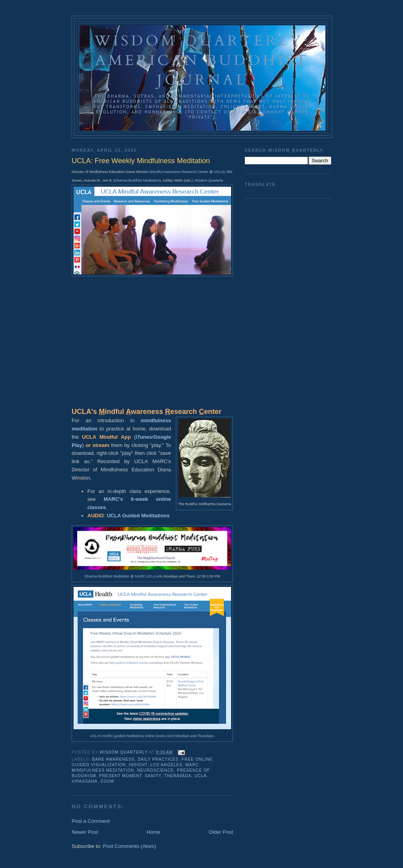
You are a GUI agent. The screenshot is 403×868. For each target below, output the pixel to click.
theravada (178, 776)
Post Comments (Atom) (130, 846)
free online (197, 759)
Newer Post (85, 832)
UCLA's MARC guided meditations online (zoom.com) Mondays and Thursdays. (152, 736)
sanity (153, 776)
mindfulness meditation (103, 770)
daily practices (158, 759)
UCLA (218, 172)
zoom (107, 781)
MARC (192, 765)
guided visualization (99, 765)
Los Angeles (166, 765)
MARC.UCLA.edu (149, 576)
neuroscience (155, 770)
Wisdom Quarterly (209, 180)
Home (154, 832)
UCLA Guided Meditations (138, 516)
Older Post (221, 832)
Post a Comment (91, 821)
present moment (121, 776)
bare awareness (113, 759)
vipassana (85, 781)
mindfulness (156, 420)
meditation (85, 429)
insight (138, 765)
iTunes (144, 437)
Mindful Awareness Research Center (179, 172)
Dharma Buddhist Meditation (137, 180)
